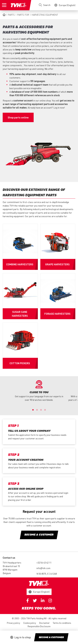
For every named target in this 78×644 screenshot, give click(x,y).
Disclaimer (44, 623)
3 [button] (41, 410)
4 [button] (45, 410)
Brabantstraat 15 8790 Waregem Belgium (11, 570)
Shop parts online (18, 117)
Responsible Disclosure (39, 626)
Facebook (28, 601)
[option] (39, 391)
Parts (11, 15)
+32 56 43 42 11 (44, 562)
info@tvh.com (43, 568)
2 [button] (37, 410)
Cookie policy (30, 623)
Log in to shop (23, 637)
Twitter (35, 601)
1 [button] (33, 410)
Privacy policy (13, 623)
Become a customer (51, 637)
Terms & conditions (62, 623)
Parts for (23, 15)
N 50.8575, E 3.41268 (47, 574)
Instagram (50, 601)
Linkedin (43, 601)
